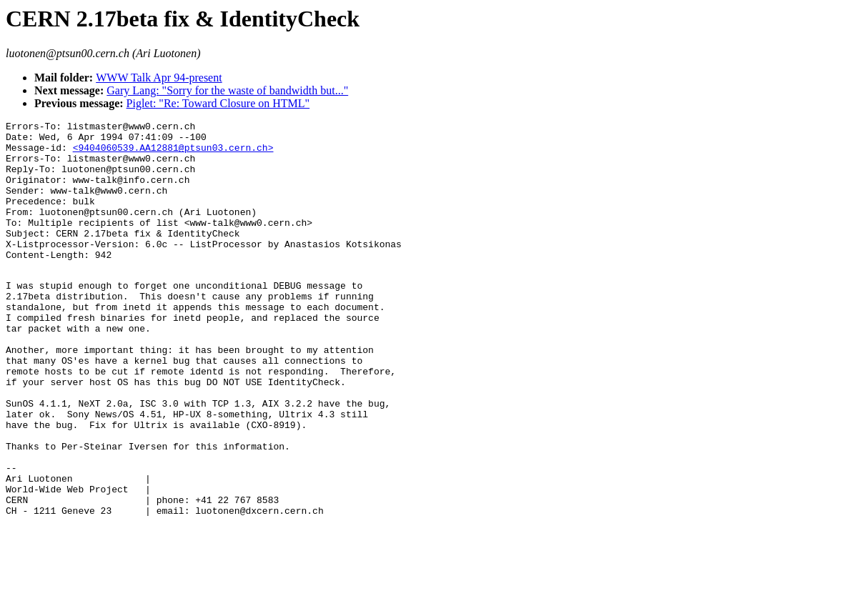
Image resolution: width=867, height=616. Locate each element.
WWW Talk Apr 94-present (159, 78)
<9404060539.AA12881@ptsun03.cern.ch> (173, 154)
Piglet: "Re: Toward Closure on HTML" (218, 103)
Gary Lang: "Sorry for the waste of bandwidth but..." (227, 90)
